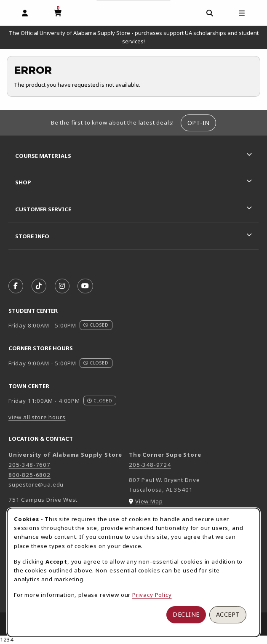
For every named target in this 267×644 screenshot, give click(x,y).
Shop (23, 182)
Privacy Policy (152, 595)
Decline (186, 614)
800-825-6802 (29, 475)
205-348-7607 (29, 465)
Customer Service (43, 209)
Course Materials (43, 156)
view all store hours (37, 417)
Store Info (32, 236)
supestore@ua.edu (36, 484)
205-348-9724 (150, 465)
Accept (228, 614)
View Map (149, 501)
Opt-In (199, 123)
